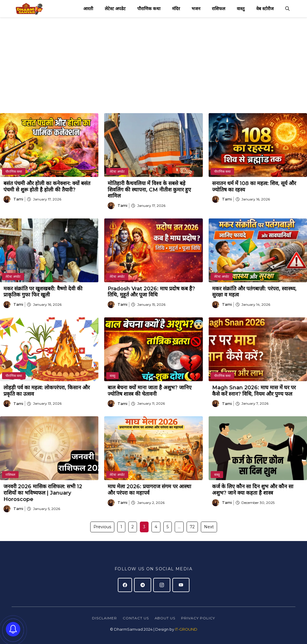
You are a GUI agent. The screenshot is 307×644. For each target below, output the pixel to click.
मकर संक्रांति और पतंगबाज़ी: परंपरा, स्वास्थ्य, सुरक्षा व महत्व (254, 292)
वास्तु (241, 9)
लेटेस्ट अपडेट (115, 9)
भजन (196, 9)
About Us (165, 618)
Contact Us (136, 618)
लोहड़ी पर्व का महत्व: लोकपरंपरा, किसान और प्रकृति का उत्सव (47, 391)
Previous (102, 527)
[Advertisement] (153, 61)
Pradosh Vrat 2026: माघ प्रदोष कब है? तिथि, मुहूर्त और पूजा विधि (151, 292)
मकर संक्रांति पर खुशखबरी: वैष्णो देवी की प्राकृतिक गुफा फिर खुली (43, 292)
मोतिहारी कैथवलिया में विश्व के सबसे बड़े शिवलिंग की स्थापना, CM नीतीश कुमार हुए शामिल (149, 190)
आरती (88, 9)
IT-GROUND (186, 629)
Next (209, 527)
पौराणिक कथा (149, 9)
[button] (287, 9)
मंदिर (176, 9)
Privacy (190, 618)
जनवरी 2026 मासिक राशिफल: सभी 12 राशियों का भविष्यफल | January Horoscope (43, 493)
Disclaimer (104, 618)
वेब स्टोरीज (265, 9)
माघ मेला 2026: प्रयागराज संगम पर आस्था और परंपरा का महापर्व (149, 490)
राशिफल (218, 9)
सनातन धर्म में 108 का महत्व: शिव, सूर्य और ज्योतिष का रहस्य (254, 187)
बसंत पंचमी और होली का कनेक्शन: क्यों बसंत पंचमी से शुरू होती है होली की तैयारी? (47, 187)
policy (207, 618)
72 (192, 527)
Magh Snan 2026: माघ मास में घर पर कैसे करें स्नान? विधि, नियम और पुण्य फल (254, 391)
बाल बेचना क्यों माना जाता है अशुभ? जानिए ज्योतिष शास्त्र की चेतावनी (150, 391)
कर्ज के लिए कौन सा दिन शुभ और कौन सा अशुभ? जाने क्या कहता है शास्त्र (253, 490)
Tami (18, 199)
